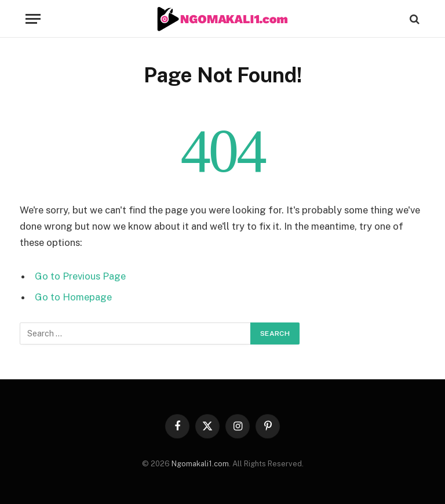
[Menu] (33, 19)
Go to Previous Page (80, 276)
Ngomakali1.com (200, 464)
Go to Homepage (73, 297)
